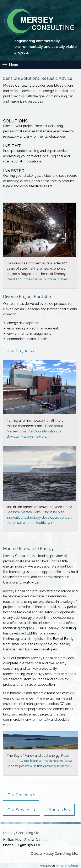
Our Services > (21, 810)
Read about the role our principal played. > (39, 279)
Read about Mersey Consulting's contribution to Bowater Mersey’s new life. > (35, 431)
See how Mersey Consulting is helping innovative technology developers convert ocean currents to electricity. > (39, 517)
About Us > (59, 810)
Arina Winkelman (67, 866)
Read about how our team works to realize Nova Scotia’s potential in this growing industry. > (39, 761)
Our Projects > (21, 351)
